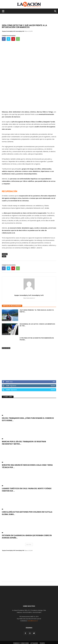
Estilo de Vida (6, 320)
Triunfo (42, 643)
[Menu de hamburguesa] (3, 11)
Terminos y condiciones (21, 643)
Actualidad (34, 643)
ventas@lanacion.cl (33, 621)
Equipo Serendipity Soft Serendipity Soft (13, 31)
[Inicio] (29, 599)
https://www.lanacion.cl (29, 298)
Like (54, 382)
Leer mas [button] (29, 545)
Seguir (53, 386)
